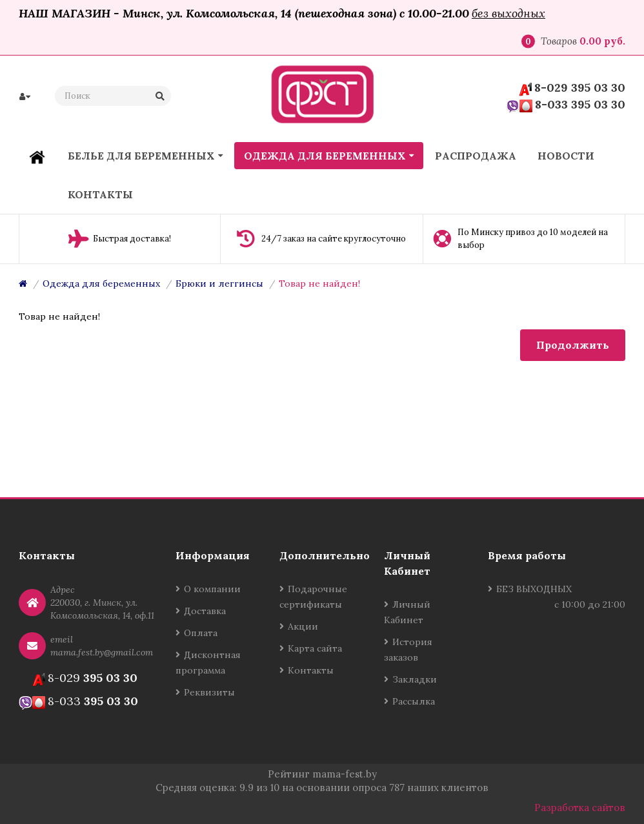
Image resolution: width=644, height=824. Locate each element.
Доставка (205, 611)
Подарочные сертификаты (313, 597)
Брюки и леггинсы (219, 283)
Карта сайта (315, 648)
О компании (212, 589)
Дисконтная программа (208, 663)
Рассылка (414, 701)
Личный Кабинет (407, 612)
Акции (303, 626)
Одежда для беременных (101, 283)
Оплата (201, 633)
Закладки (415, 679)
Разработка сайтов (580, 808)
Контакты (311, 670)
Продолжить (573, 345)
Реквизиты (209, 692)
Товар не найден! (319, 283)
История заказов (408, 650)
